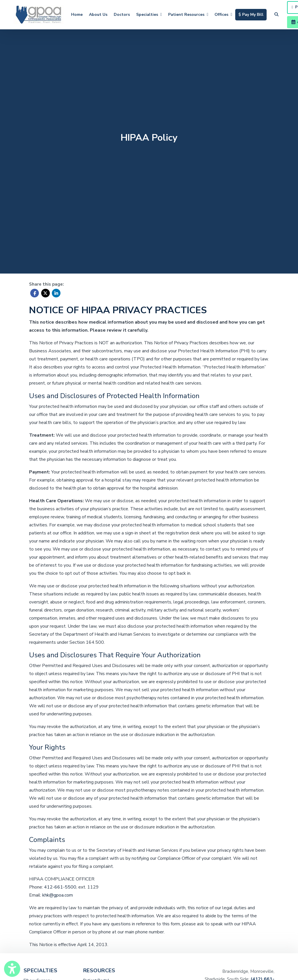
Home (77, 15)
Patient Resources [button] (188, 15)
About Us (98, 15)
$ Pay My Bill (253, 14)
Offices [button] (223, 15)
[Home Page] (38, 14)
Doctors (122, 15)
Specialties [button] (149, 15)
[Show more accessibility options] (12, 969)
